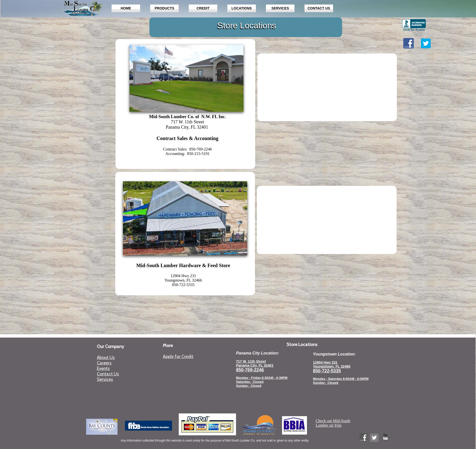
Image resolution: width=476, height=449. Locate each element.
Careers (104, 363)
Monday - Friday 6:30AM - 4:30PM (262, 378)
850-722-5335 (327, 371)
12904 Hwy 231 (325, 362)
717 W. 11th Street (251, 361)
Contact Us (108, 374)
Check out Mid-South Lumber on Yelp (333, 423)
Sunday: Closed (326, 383)
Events (103, 368)
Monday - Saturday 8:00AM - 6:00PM (341, 379)
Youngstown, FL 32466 (332, 366)
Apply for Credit (178, 356)
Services (105, 379)
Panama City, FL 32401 (255, 365)
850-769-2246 (250, 370)
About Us (106, 357)
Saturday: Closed (250, 382)
